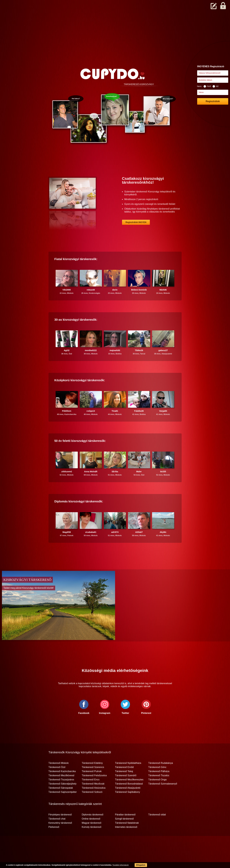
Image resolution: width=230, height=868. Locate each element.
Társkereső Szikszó (92, 804)
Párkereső (54, 839)
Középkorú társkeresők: (80, 392)
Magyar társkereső (92, 834)
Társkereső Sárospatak (61, 799)
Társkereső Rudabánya (161, 775)
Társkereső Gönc (157, 779)
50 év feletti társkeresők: (80, 452)
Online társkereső (91, 830)
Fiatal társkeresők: (76, 271)
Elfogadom (141, 865)
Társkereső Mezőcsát (93, 795)
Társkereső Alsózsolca (94, 799)
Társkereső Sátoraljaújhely (62, 795)
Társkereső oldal (157, 826)
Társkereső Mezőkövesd (61, 787)
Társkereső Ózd (57, 779)
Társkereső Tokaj (124, 783)
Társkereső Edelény (92, 775)
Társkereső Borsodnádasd (129, 795)
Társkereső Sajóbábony (128, 804)
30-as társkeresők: (76, 331)
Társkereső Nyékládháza (128, 775)
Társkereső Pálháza (159, 783)
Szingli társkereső (124, 830)
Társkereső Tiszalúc (159, 787)
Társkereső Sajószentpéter (63, 804)
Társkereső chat (57, 830)
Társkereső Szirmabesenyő (163, 795)
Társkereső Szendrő (126, 787)
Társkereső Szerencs (93, 779)
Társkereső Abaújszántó (128, 799)
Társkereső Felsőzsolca (94, 787)
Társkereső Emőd (124, 779)
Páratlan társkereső (125, 826)
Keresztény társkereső (60, 834)
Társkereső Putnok (92, 783)
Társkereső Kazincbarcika (62, 783)
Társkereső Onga (158, 791)
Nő (216, 86)
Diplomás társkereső (93, 826)
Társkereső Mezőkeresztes (129, 791)
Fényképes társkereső (60, 826)
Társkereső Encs (91, 791)
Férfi (207, 86)
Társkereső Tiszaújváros (61, 791)
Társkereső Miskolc (59, 775)
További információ (121, 865)
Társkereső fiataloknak (127, 834)
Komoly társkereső (92, 839)
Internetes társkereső (126, 839)
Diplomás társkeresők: (79, 513)
